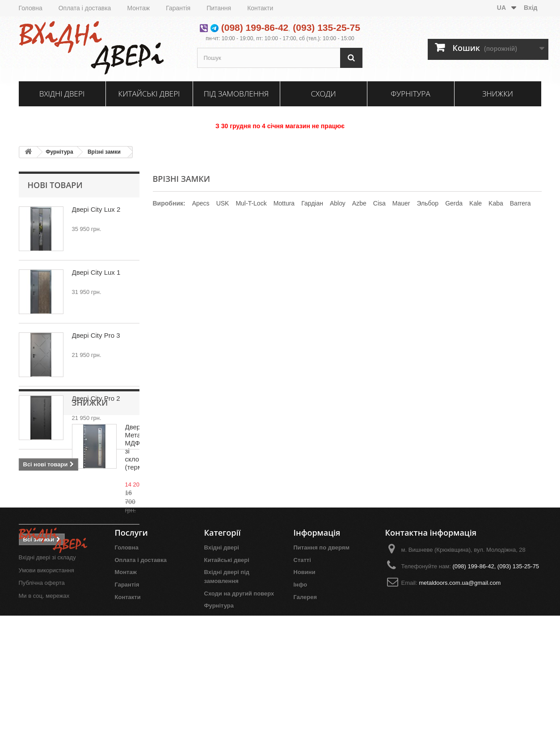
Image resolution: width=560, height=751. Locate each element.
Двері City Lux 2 (96, 209)
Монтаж (138, 8)
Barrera (520, 203)
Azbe (359, 203)
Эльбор (427, 203)
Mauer (401, 203)
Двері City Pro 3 (96, 335)
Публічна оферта (42, 705)
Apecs (201, 203)
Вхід (531, 8)
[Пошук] (351, 58)
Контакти (260, 8)
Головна (31, 8)
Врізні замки (104, 152)
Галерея (305, 719)
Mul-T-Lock (251, 203)
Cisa (379, 203)
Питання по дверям (322, 669)
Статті (302, 682)
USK (223, 203)
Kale (476, 203)
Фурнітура (410, 94)
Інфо (301, 707)
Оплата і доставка (85, 8)
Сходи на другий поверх (239, 715)
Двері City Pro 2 (96, 398)
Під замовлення (236, 94)
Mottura (284, 203)
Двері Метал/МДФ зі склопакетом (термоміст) (103, 530)
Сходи (323, 94)
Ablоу (338, 203)
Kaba (496, 203)
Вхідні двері (62, 94)
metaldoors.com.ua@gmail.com (460, 705)
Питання (219, 8)
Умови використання (46, 692)
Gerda (454, 203)
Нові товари (55, 185)
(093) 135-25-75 (326, 27)
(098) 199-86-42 (255, 27)
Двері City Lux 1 (96, 272)
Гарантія (178, 8)
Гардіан (312, 203)
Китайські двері (149, 94)
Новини (305, 694)
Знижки (498, 94)
